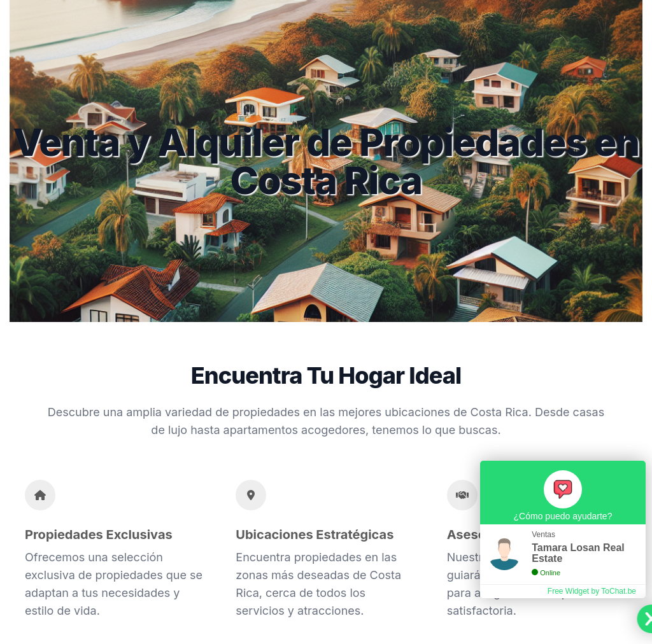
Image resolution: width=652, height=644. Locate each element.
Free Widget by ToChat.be (592, 591)
